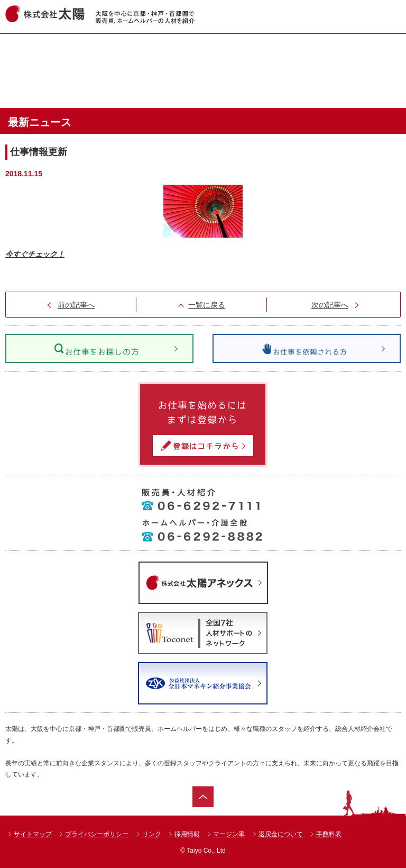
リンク (152, 834)
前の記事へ (76, 305)
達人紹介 (80, 89)
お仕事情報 (201, 52)
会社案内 (322, 89)
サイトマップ (33, 834)
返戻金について (281, 834)
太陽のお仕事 (201, 89)
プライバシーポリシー (97, 834)
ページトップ (203, 797)
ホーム (80, 52)
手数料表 (329, 834)
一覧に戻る (207, 305)
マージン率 (229, 834)
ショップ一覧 (322, 52)
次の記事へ (330, 305)
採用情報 (187, 834)
